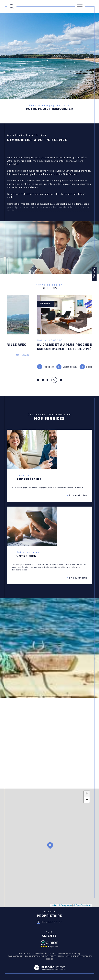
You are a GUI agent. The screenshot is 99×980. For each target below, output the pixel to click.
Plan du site (31, 953)
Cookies (50, 956)
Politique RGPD (84, 953)
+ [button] (87, 791)
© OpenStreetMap (82, 902)
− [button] (87, 796)
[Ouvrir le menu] (80, 6)
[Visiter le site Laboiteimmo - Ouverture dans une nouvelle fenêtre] (49, 968)
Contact (94, 274)
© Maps (65, 902)
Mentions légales (47, 953)
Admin (61, 953)
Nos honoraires (16, 953)
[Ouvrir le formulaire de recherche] (12, 6)
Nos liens (70, 953)
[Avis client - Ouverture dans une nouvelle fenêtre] (49, 940)
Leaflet (54, 902)
